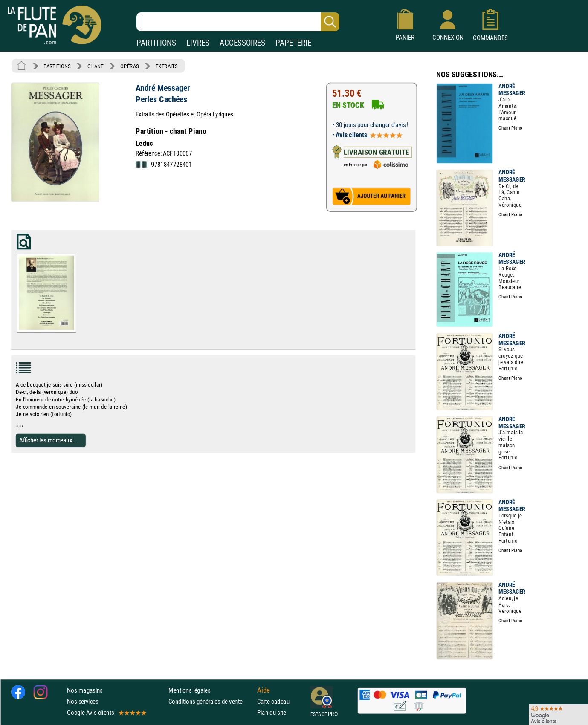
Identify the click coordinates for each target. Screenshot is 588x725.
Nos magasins (85, 690)
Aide (264, 690)
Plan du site (272, 713)
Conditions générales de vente (211, 701)
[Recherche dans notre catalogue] (238, 22)
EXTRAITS (167, 66)
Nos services (83, 701)
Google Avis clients (106, 713)
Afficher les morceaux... (48, 440)
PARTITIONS (156, 43)
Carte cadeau (273, 701)
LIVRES (198, 43)
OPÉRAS (129, 66)
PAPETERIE (293, 43)
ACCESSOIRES (242, 43)
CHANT (96, 66)
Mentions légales (189, 690)
